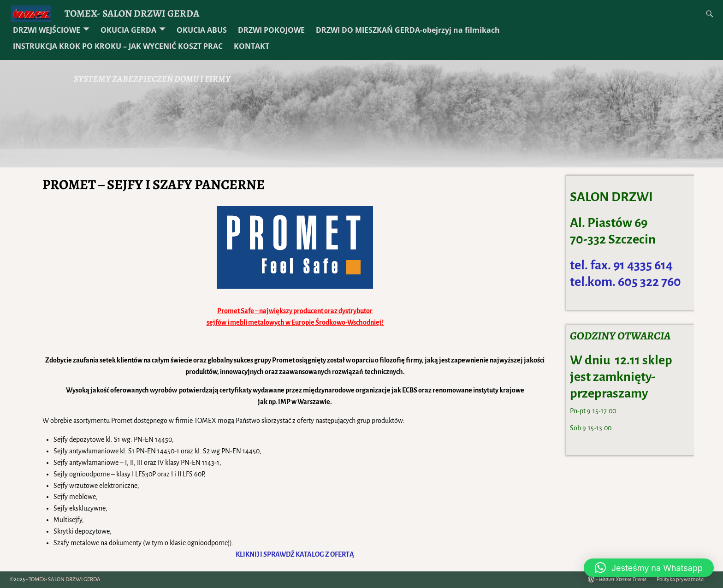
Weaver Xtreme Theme (622, 579)
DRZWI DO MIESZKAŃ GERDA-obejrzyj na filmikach (408, 30)
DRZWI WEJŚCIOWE (47, 30)
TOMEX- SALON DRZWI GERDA (132, 13)
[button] (649, 568)
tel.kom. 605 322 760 (625, 282)
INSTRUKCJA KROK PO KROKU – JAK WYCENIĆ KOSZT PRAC (118, 46)
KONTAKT (252, 46)
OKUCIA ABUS (202, 30)
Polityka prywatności (681, 579)
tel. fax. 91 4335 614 (621, 265)
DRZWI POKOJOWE (271, 30)
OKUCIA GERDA (128, 30)
